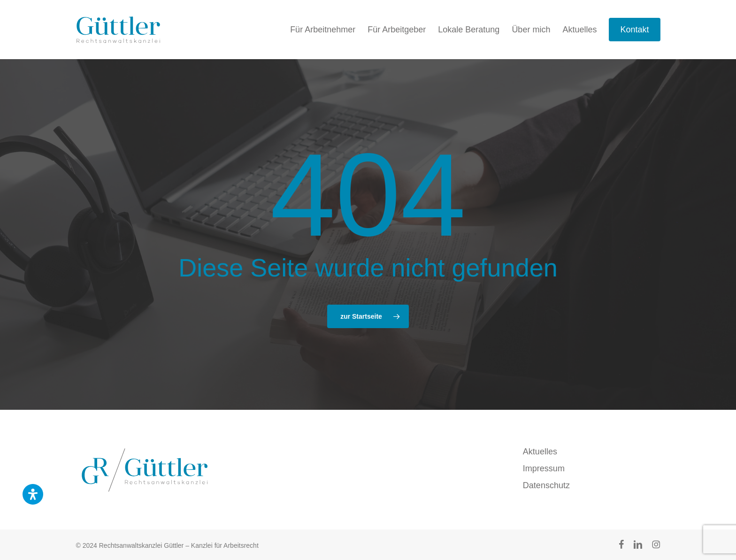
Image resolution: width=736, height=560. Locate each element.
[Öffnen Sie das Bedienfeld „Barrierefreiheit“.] (33, 494)
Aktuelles (540, 452)
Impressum (544, 468)
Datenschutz (546, 485)
